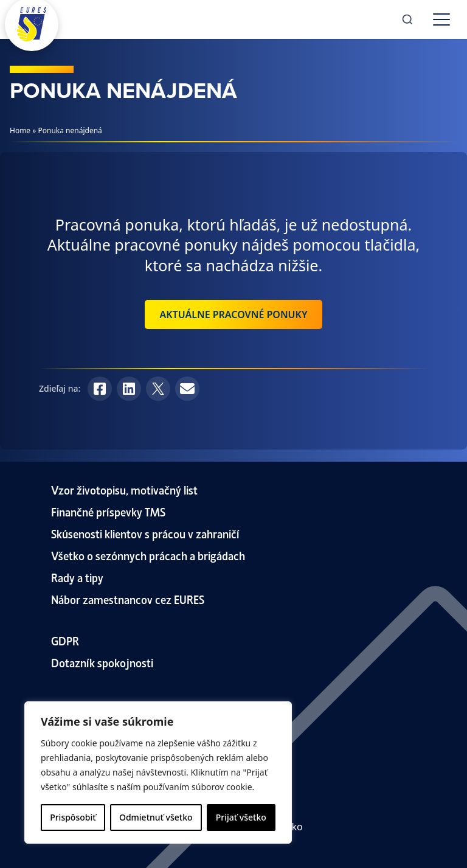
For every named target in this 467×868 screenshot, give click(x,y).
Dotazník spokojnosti (102, 662)
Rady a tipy (77, 577)
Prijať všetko (241, 817)
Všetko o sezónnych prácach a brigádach (148, 555)
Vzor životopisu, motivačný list (124, 489)
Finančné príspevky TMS (108, 511)
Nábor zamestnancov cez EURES (128, 599)
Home (20, 130)
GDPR (65, 640)
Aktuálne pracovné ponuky (233, 314)
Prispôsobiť (73, 817)
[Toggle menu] (441, 19)
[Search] (407, 19)
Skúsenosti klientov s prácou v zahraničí (145, 533)
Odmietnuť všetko (156, 817)
